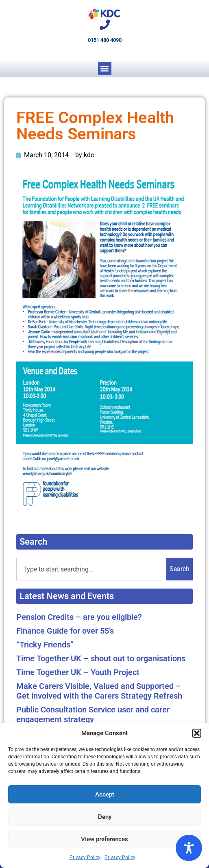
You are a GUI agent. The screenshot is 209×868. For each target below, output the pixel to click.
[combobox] (90, 569)
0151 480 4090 (105, 40)
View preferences (104, 839)
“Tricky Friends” (45, 645)
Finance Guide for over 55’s (65, 631)
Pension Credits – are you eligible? (79, 617)
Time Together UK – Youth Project (78, 672)
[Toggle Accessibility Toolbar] (189, 848)
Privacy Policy (85, 857)
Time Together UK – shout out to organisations (101, 658)
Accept (105, 794)
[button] (197, 733)
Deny (105, 817)
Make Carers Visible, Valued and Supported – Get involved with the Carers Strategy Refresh (99, 691)
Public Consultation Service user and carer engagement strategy (93, 714)
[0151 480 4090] (105, 25)
